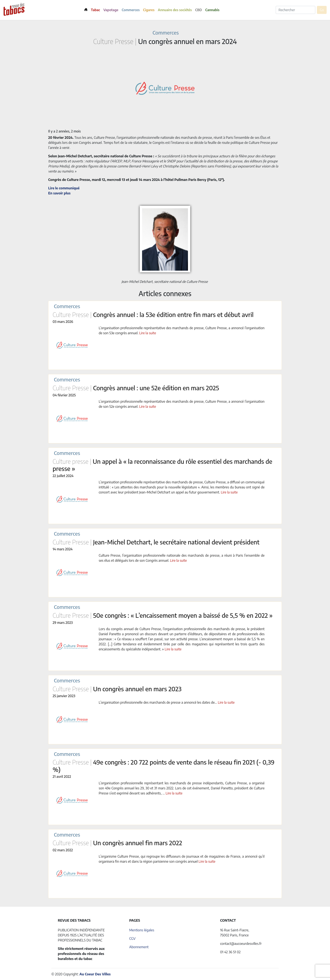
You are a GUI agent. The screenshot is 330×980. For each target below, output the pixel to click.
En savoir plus (59, 193)
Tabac (95, 10)
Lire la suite (148, 333)
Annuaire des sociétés (175, 10)
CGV (132, 939)
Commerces (131, 10)
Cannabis (212, 10)
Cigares (149, 10)
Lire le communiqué (64, 188)
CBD (198, 10)
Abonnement (139, 947)
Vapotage (111, 10)
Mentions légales (142, 930)
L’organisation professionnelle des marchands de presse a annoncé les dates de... (158, 702)
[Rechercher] (295, 10)
